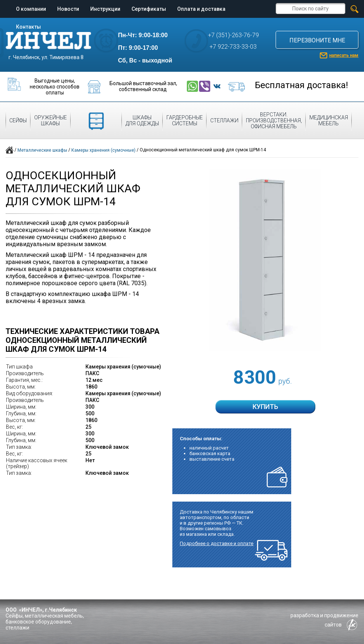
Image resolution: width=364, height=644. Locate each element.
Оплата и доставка (201, 9)
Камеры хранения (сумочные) (103, 150)
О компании (31, 9)
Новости (68, 9)
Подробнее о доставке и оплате (217, 543)
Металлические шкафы (42, 150)
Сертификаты (149, 9)
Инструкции (105, 9)
